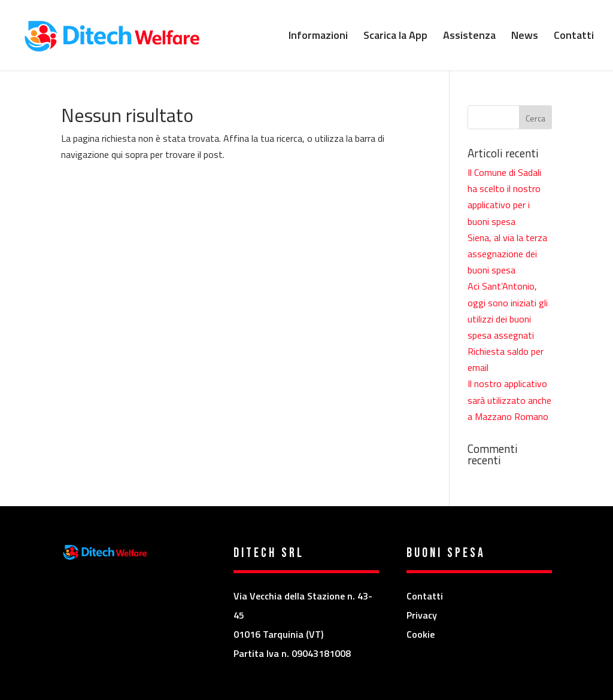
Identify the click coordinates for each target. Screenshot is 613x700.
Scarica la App (395, 37)
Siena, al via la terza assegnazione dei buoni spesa (507, 254)
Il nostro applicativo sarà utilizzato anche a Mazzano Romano (509, 400)
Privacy (422, 615)
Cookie (421, 634)
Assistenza (469, 37)
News (525, 37)
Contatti (574, 37)
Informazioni (318, 37)
